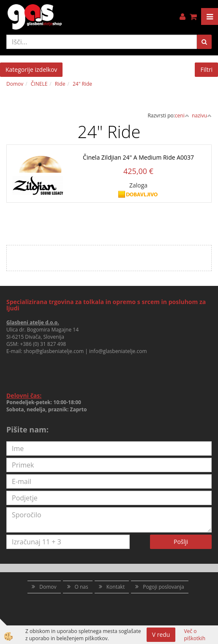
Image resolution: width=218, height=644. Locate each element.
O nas (82, 587)
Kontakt (116, 587)
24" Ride (82, 84)
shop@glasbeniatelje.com (54, 351)
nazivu (202, 115)
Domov (15, 84)
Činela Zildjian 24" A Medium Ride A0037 (138, 157)
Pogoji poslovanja (163, 587)
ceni (182, 115)
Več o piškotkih (195, 635)
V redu (161, 634)
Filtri (206, 69)
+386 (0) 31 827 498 (43, 344)
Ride (60, 84)
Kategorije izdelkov (31, 69)
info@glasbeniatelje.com (118, 351)
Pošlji (181, 542)
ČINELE (39, 84)
